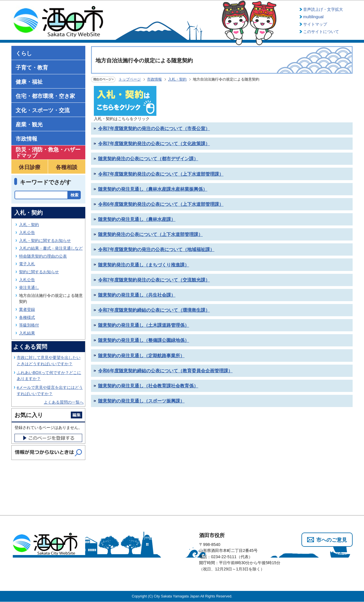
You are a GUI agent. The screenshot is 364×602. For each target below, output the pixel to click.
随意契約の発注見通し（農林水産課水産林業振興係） (153, 189)
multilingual (313, 17)
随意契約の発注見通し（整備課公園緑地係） (144, 340)
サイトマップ (315, 24)
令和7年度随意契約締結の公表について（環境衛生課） (154, 310)
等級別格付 (29, 325)
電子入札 (27, 264)
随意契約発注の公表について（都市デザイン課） (148, 159)
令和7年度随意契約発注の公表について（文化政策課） (154, 144)
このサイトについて (321, 32)
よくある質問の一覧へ (64, 402)
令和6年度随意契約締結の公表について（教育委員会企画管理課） (165, 371)
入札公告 (27, 233)
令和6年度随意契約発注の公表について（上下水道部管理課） (161, 204)
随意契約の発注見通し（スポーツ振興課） (141, 401)
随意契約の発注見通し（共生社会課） (137, 295)
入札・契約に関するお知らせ (45, 241)
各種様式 (27, 317)
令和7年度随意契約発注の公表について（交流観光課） (154, 280)
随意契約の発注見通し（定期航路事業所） (141, 356)
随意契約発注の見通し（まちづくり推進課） (144, 265)
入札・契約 (177, 79)
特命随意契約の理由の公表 (43, 256)
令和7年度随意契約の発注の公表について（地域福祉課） (156, 249)
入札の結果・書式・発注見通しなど (51, 248)
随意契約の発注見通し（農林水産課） (137, 219)
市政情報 (154, 79)
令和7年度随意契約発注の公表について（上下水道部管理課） (161, 174)
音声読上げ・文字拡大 (323, 9)
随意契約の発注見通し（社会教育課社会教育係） (148, 386)
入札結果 (27, 333)
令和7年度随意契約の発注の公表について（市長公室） (154, 129)
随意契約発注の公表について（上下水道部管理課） (150, 234)
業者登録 (27, 309)
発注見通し (29, 287)
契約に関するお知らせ (39, 272)
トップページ (130, 79)
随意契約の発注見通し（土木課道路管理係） (144, 325)
